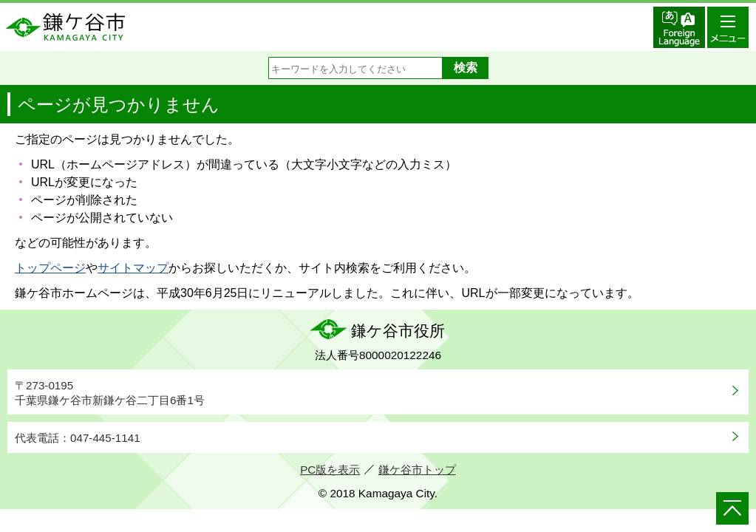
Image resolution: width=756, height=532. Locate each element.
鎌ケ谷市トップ (417, 470)
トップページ (50, 268)
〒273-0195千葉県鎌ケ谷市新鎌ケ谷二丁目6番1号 (110, 393)
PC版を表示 (330, 470)
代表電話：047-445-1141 (78, 438)
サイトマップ (133, 268)
